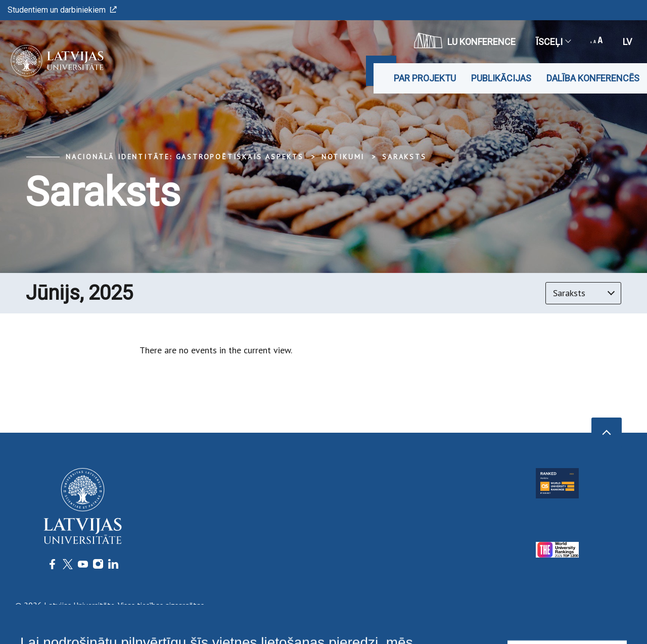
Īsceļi (553, 42)
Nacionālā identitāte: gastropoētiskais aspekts (185, 157)
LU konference (465, 40)
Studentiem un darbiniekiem (62, 10)
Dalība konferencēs (593, 78)
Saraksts (404, 157)
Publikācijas (501, 78)
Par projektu (425, 78)
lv (627, 42)
